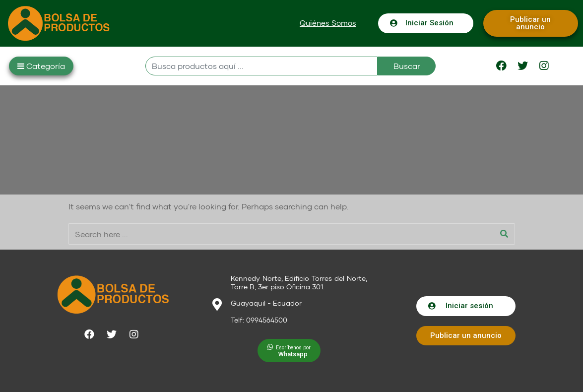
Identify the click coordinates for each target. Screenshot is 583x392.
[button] (328, 23)
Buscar (407, 66)
